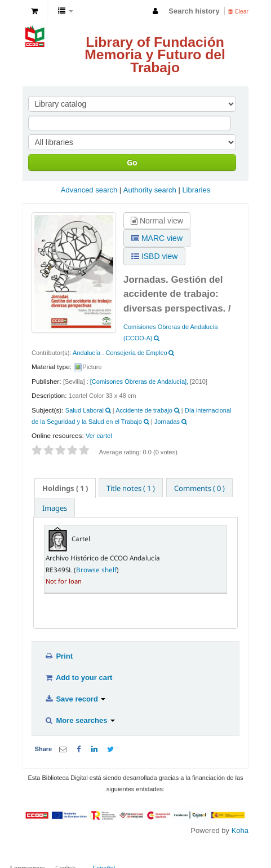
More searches (80, 720)
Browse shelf (96, 569)
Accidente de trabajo (144, 410)
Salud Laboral (85, 410)
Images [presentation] (55, 508)
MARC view (157, 238)
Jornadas (167, 422)
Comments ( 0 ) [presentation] (199, 488)
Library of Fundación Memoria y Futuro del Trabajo (155, 54)
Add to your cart (78, 678)
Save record (75, 699)
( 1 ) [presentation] (65, 488)
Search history (194, 11)
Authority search (150, 190)
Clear (238, 12)
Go (132, 162)
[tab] (65, 488)
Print (59, 656)
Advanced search (89, 190)
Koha (240, 830)
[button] (34, 11)
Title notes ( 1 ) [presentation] (131, 488)
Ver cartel (99, 436)
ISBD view (154, 256)
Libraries (196, 190)
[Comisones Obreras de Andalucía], (139, 382)
